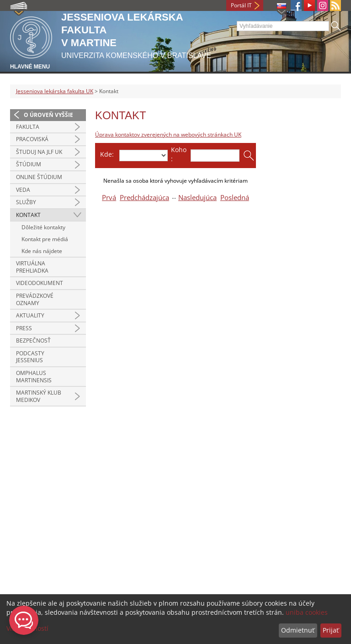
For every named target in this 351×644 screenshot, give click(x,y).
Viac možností (27, 628)
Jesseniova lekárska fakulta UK (55, 91)
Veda (23, 190)
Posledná (235, 198)
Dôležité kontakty (43, 227)
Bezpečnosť (33, 340)
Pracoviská (32, 139)
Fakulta (28, 127)
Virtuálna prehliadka (32, 267)
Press (24, 328)
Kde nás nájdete (42, 251)
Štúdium (29, 164)
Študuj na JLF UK (39, 152)
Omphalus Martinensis (34, 377)
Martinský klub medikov (39, 396)
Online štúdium (39, 177)
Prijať (331, 630)
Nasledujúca (197, 198)
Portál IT (241, 5)
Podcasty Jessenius (30, 357)
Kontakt (28, 215)
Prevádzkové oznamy (35, 299)
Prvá (109, 198)
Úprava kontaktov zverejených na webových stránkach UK (168, 135)
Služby (26, 202)
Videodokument (40, 283)
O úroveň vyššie (48, 115)
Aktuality (30, 315)
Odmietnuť (298, 630)
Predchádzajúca (144, 198)
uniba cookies (307, 612)
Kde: (107, 154)
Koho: (179, 154)
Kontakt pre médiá (45, 239)
